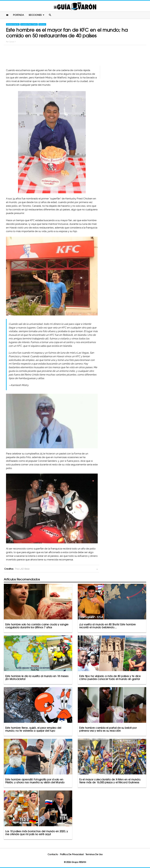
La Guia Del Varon (75, 6)
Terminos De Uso (94, 854)
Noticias (42, 24)
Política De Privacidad (72, 854)
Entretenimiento (13, 24)
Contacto (53, 854)
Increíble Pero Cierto (29, 24)
